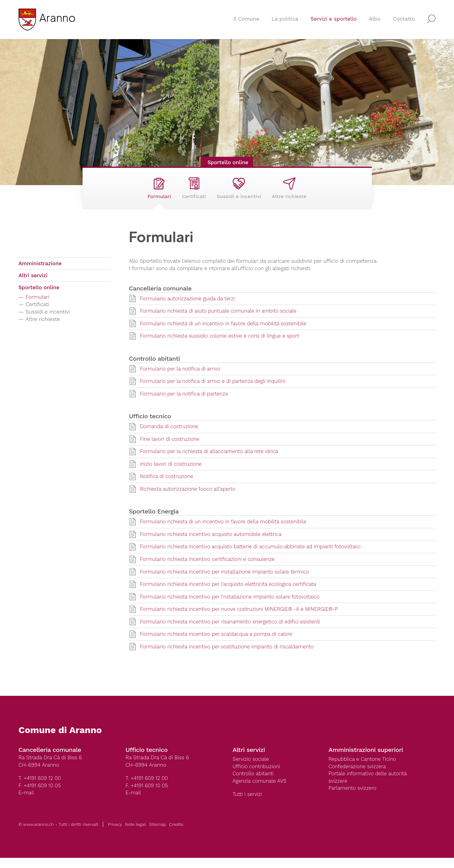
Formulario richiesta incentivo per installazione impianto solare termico (227, 580)
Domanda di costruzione (170, 434)
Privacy (115, 834)
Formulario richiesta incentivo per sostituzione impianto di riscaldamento (229, 656)
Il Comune (246, 20)
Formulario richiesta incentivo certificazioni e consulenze (209, 568)
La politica (285, 20)
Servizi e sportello (334, 20)
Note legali (136, 834)
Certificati (192, 191)
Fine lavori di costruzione (171, 446)
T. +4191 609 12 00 (40, 788)
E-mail (26, 803)
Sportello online (227, 162)
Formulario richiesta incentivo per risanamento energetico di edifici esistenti (233, 631)
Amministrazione (40, 270)
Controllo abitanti (254, 784)
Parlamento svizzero (353, 798)
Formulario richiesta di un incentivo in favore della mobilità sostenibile (226, 330)
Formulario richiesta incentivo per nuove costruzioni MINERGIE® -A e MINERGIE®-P (242, 618)
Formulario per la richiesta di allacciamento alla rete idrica (211, 459)
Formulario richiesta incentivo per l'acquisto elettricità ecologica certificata (231, 593)
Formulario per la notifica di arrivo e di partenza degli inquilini (215, 388)
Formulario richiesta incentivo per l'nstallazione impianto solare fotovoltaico (232, 606)
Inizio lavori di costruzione (172, 472)
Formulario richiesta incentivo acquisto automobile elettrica (213, 542)
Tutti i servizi (248, 805)
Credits (176, 834)
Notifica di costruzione (167, 484)
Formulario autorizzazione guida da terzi (189, 305)
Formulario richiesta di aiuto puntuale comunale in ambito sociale (221, 317)
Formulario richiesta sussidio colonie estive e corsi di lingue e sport (222, 343)
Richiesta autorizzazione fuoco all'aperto (189, 497)
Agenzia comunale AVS (260, 791)
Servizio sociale (251, 769)
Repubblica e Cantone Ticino (363, 769)
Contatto (404, 20)
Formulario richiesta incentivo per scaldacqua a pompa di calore (218, 643)
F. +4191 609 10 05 (40, 795)
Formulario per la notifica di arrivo (181, 375)
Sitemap (158, 834)
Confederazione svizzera (358, 776)
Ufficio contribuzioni (257, 776)
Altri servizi (33, 282)
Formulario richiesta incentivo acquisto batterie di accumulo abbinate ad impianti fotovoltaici (254, 555)
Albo (375, 20)
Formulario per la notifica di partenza (185, 401)
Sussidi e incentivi (240, 191)
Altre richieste (293, 191)
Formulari (155, 191)
